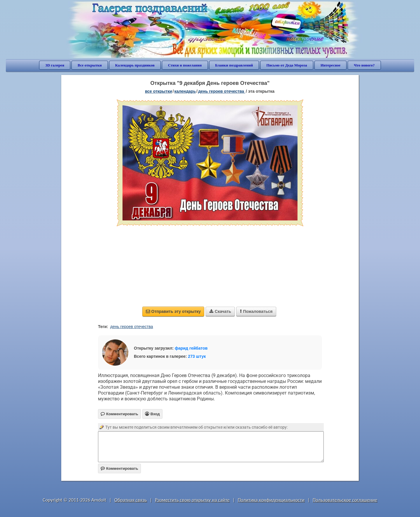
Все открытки (90, 65)
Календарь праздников (135, 65)
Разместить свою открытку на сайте (192, 500)
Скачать (220, 311)
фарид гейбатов (191, 348)
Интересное (330, 65)
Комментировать (119, 468)
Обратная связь (131, 500)
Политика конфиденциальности (271, 500)
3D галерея (55, 65)
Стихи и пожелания (185, 65)
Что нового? (364, 65)
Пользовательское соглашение (345, 500)
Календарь (185, 91)
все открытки (159, 91)
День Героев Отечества (222, 91)
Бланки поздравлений (234, 65)
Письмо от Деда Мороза (287, 65)
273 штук (197, 356)
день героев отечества (132, 327)
